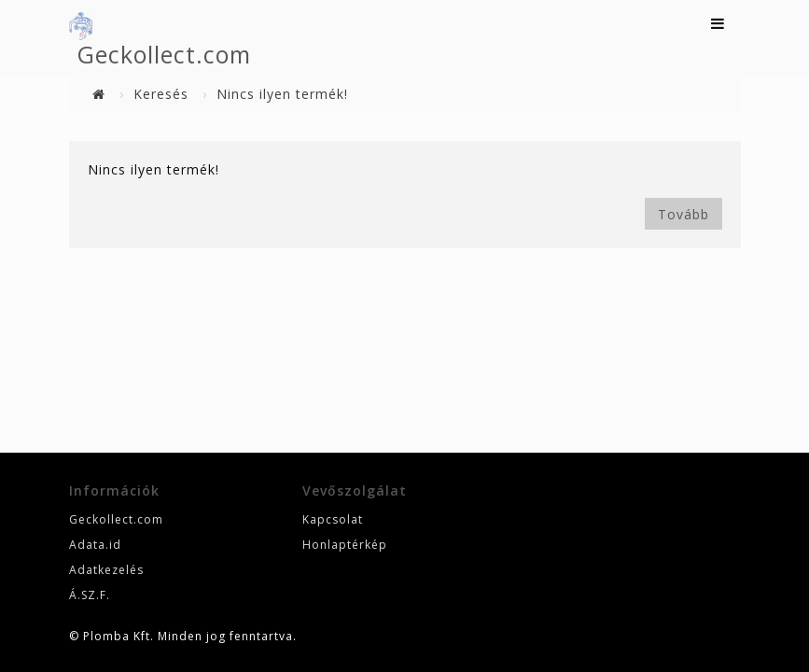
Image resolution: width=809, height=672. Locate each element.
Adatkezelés (106, 570)
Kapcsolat (333, 519)
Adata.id (95, 545)
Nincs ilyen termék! (282, 94)
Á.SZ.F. (90, 595)
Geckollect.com (164, 54)
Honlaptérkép (345, 545)
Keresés (161, 94)
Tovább (683, 214)
